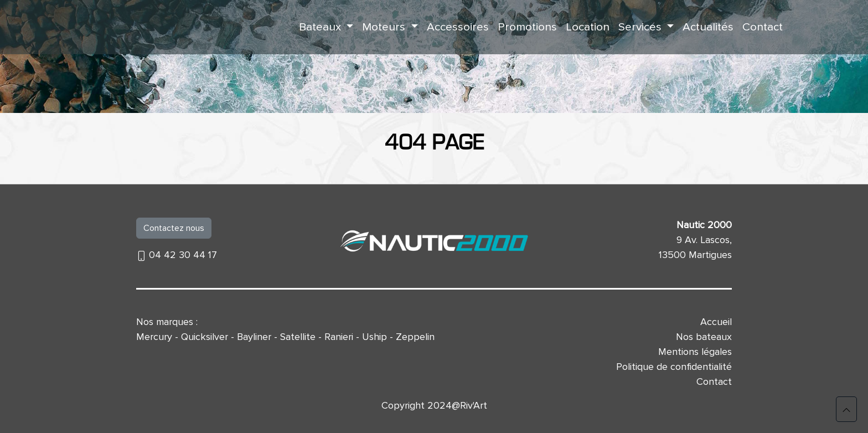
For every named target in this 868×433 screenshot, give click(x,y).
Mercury (154, 337)
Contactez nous (174, 228)
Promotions (527, 27)
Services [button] (641, 27)
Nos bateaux (704, 337)
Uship (374, 337)
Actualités (708, 27)
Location (588, 27)
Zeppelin (415, 337)
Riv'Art (474, 405)
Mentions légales (695, 352)
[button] (846, 409)
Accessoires (458, 27)
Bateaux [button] (321, 27)
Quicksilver (205, 337)
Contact (763, 27)
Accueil (716, 322)
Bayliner (254, 337)
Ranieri (339, 337)
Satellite (298, 337)
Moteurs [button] (385, 27)
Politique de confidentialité (674, 367)
